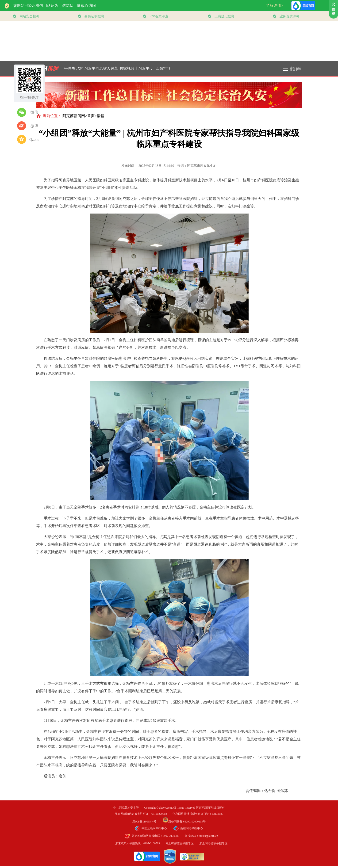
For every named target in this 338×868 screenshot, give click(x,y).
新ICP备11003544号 (147, 822)
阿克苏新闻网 (74, 116)
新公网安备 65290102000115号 (184, 822)
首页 (91, 116)
